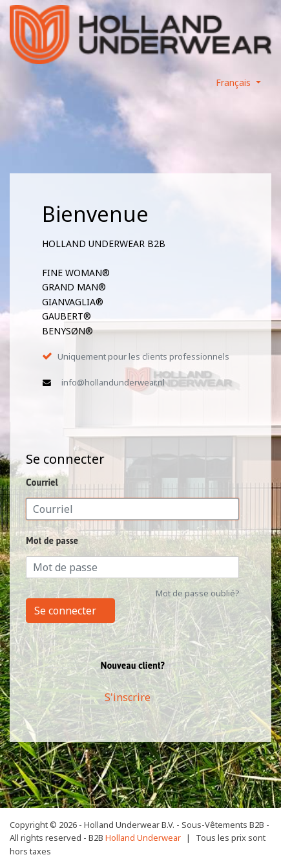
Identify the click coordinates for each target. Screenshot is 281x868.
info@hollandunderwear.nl (113, 382)
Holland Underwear (143, 838)
